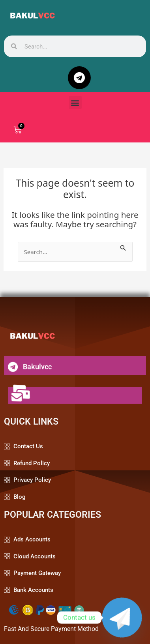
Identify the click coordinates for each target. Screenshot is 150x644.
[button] (75, 102)
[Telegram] (122, 618)
